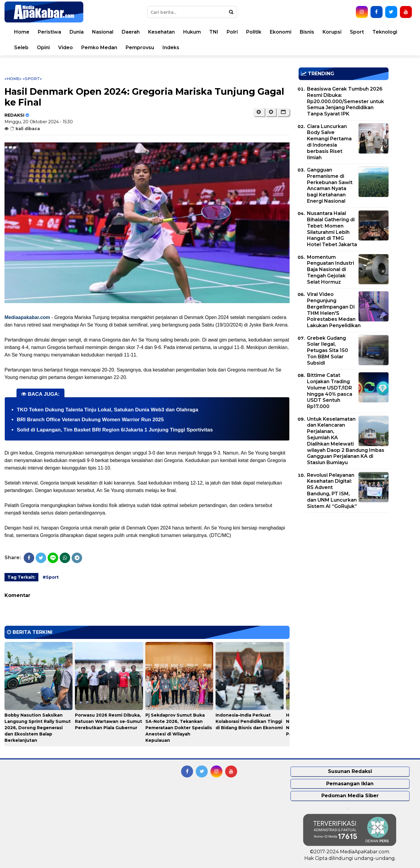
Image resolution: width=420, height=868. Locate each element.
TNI (214, 32)
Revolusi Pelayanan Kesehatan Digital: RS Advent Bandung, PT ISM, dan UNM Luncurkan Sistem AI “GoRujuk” (332, 491)
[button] (283, 112)
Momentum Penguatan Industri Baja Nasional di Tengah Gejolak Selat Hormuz (331, 270)
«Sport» (32, 79)
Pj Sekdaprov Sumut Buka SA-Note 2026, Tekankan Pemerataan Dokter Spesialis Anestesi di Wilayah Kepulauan (179, 728)
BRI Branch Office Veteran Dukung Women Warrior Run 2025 (90, 420)
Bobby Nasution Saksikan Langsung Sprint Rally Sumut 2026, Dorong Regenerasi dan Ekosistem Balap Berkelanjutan (38, 728)
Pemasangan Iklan (350, 784)
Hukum (192, 32)
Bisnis (307, 32)
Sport (357, 32)
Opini (43, 48)
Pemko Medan (99, 48)
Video (66, 48)
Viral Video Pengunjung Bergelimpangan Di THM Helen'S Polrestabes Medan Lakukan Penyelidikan (334, 310)
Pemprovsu (140, 48)
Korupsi (332, 32)
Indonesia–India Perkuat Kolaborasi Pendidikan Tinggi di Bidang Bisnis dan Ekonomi (249, 721)
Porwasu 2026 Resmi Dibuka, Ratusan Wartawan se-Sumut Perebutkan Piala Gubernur (109, 721)
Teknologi (385, 32)
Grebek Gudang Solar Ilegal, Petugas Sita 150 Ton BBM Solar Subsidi (328, 350)
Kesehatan (161, 32)
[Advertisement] (344, 559)
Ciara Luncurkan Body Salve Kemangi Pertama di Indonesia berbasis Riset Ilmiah (329, 142)
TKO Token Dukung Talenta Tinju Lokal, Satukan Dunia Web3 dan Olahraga (107, 410)
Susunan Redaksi (350, 771)
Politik (254, 32)
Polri (232, 32)
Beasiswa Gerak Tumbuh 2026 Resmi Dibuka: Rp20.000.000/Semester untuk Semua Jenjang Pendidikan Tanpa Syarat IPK (346, 101)
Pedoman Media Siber (350, 796)
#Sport (51, 577)
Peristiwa (49, 32)
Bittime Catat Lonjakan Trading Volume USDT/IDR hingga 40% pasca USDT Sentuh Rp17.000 (330, 391)
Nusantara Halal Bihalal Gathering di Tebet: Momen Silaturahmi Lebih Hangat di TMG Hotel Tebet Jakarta (332, 229)
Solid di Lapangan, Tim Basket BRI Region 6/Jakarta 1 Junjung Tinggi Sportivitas (115, 430)
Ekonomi (281, 32)
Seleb (21, 48)
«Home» (13, 79)
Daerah (131, 32)
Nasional (103, 32)
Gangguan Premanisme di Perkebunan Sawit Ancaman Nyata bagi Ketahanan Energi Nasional (330, 185)
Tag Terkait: (21, 577)
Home (22, 32)
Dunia (77, 32)
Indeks (171, 48)
